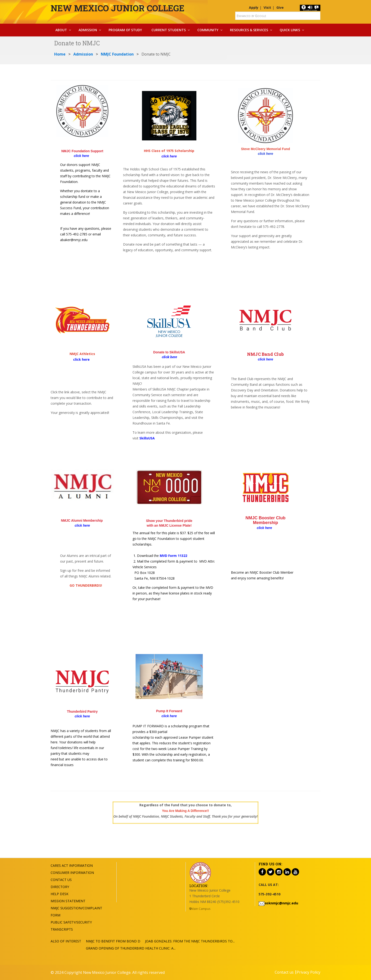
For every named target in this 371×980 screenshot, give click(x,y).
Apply (254, 7)
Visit (267, 7)
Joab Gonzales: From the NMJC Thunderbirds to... (190, 941)
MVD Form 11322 (173, 556)
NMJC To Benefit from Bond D (113, 941)
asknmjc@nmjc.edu (281, 903)
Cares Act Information (72, 865)
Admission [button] (88, 30)
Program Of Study (125, 30)
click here (266, 154)
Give (280, 7)
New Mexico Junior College (117, 8)
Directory (60, 887)
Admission (83, 54)
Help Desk (60, 894)
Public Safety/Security (71, 922)
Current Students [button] (169, 30)
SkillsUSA (147, 438)
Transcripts (62, 929)
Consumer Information (72, 873)
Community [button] (208, 30)
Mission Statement (68, 901)
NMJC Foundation (117, 54)
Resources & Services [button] (249, 30)
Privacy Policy (309, 972)
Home (60, 54)
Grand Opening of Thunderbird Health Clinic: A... (131, 948)
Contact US (61, 880)
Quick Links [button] (290, 30)
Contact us (284, 972)
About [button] (61, 30)
